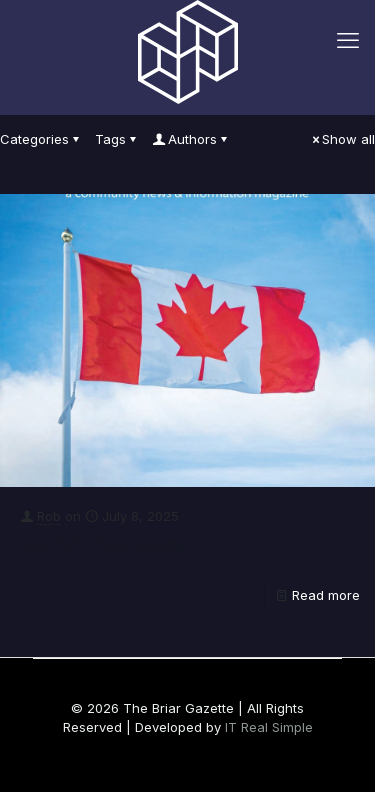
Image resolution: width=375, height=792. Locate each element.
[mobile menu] (348, 40)
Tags (117, 139)
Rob (49, 516)
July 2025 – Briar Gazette (102, 543)
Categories (41, 139)
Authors (191, 139)
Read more (326, 595)
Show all (342, 139)
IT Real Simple (269, 727)
